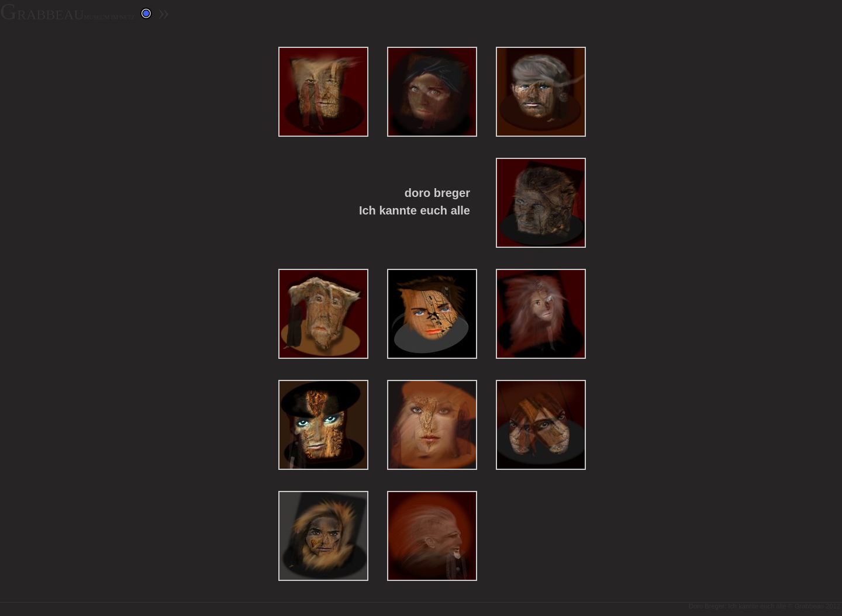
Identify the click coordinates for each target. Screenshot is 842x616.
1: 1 (323, 92)
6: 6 (432, 314)
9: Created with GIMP (432, 425)
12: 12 (432, 536)
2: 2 (432, 92)
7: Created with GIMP (541, 314)
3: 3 (541, 92)
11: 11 (323, 536)
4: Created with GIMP (541, 203)
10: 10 (541, 425)
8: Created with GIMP (323, 425)
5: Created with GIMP (323, 314)
